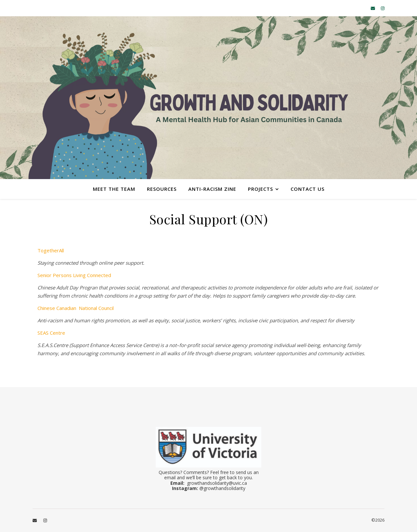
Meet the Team (114, 189)
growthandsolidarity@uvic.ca (217, 483)
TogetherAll (51, 250)
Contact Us (308, 189)
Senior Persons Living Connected (74, 275)
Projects (260, 189)
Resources (162, 189)
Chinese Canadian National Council (76, 308)
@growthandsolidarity (222, 488)
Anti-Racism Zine (212, 189)
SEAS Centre (51, 333)
